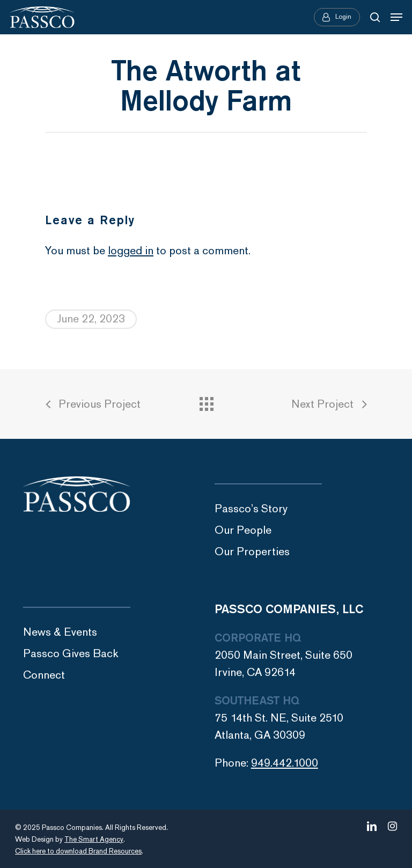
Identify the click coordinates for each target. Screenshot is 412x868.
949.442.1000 (285, 763)
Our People (243, 530)
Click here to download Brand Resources (78, 851)
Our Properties (252, 552)
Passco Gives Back (71, 654)
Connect (44, 675)
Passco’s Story (251, 509)
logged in (131, 251)
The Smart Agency (94, 840)
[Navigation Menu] (396, 17)
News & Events (60, 632)
